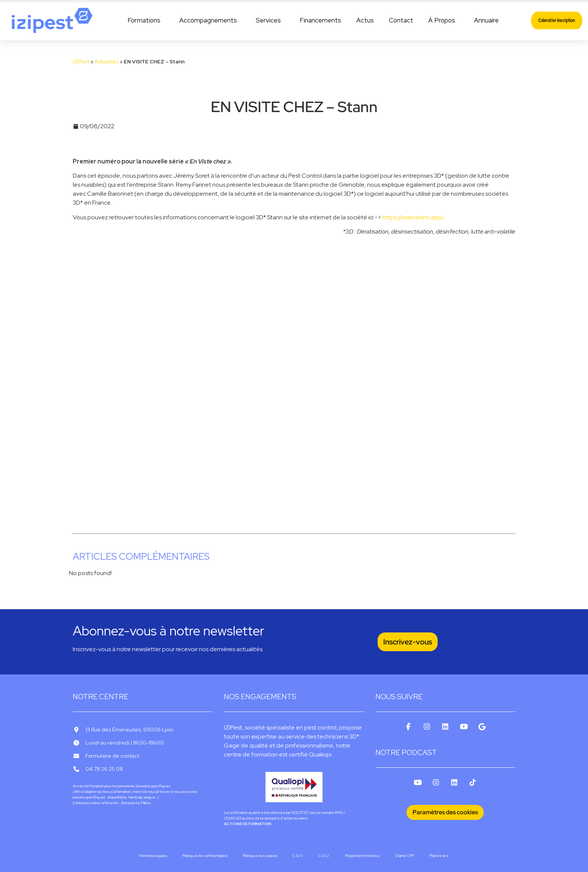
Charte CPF (405, 856)
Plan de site (439, 856)
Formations (146, 20)
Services (270, 20)
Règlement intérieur (362, 856)
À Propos (444, 20)
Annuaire (486, 20)
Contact (401, 20)
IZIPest (81, 61)
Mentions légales (153, 856)
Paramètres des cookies (445, 812)
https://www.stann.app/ (413, 217)
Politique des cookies (260, 856)
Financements (320, 20)
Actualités (106, 61)
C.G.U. (324, 856)
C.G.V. (298, 856)
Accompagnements (210, 20)
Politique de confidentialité (205, 856)
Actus (365, 20)
